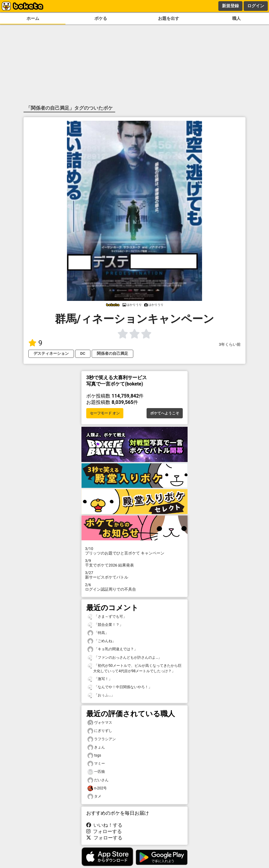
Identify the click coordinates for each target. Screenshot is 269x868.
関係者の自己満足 (112, 353)
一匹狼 (96, 772)
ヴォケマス (100, 723)
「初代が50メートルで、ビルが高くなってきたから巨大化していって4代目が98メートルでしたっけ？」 (134, 668)
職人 (236, 19)
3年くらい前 (230, 344)
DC (83, 353)
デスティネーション (51, 353)
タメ (94, 796)
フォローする (104, 831)
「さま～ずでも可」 (107, 617)
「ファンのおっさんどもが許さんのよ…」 (125, 658)
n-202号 (97, 788)
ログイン (256, 6)
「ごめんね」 (102, 641)
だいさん (98, 780)
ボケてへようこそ (165, 413)
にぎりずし (100, 731)
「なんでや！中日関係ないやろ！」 (120, 687)
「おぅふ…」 (101, 695)
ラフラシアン (102, 739)
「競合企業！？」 (105, 625)
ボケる (101, 19)
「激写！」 (100, 679)
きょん (96, 747)
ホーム (33, 19)
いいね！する (104, 825)
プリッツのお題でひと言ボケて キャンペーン (134, 551)
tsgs (94, 756)
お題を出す (169, 19)
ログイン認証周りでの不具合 (134, 587)
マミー (96, 764)
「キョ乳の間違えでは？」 (112, 649)
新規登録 (230, 6)
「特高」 (98, 633)
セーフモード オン (105, 413)
